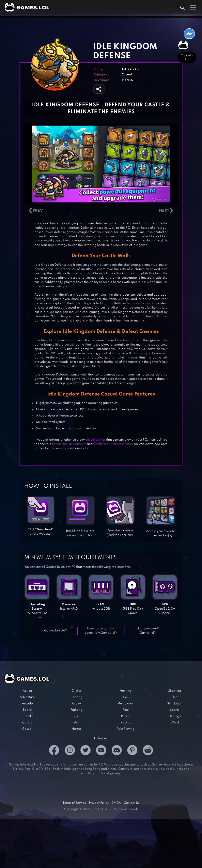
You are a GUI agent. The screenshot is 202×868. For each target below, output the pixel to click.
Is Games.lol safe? (54, 631)
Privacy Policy (99, 803)
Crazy (76, 704)
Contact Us (132, 803)
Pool (126, 710)
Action (27, 691)
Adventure (27, 697)
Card (27, 716)
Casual (127, 75)
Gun (76, 723)
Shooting (175, 691)
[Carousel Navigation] (101, 211)
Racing (126, 723)
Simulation (175, 704)
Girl (76, 716)
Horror (76, 729)
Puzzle (126, 716)
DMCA (116, 803)
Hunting (126, 691)
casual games (96, 440)
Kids (126, 697)
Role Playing (126, 729)
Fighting (76, 710)
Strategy (175, 716)
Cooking (76, 697)
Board (27, 710)
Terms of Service (74, 803)
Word (175, 723)
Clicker (76, 691)
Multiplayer (126, 704)
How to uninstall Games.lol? (148, 631)
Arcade (27, 704)
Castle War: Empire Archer (113, 444)
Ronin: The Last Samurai (69, 444)
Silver (175, 697)
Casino (27, 723)
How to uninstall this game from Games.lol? (101, 631)
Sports (175, 710)
